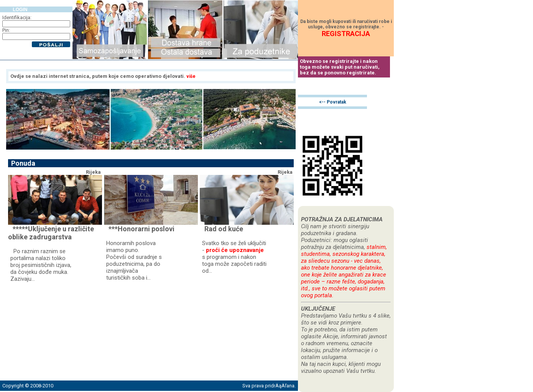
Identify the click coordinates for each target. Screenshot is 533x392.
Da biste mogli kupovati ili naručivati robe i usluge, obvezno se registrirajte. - (346, 28)
